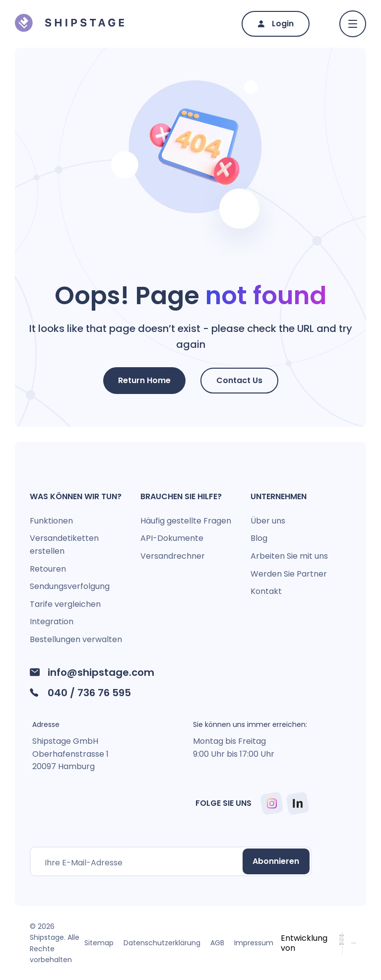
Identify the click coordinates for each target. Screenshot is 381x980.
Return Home (144, 380)
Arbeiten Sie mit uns (289, 556)
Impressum (254, 943)
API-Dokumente (172, 538)
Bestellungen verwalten (76, 639)
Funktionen (51, 521)
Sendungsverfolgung (70, 586)
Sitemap (99, 943)
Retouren (48, 569)
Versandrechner (173, 556)
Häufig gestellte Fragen (186, 521)
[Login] (276, 24)
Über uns (268, 521)
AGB (217, 943)
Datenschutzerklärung (162, 943)
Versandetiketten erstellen (64, 545)
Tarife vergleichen (65, 604)
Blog (259, 538)
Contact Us (239, 380)
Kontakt (266, 591)
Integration (52, 621)
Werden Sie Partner (289, 574)
